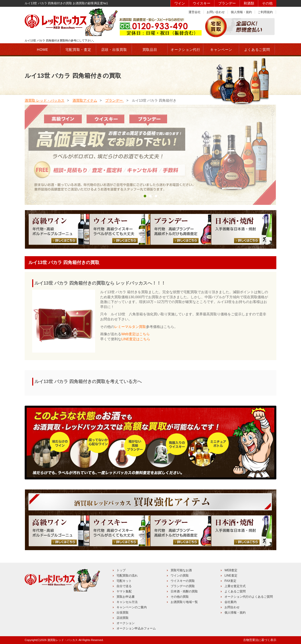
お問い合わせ (216, 12)
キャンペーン (221, 50)
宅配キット (124, 581)
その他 (267, 3)
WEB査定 (231, 570)
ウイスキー (202, 3)
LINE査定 (231, 576)
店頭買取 (123, 618)
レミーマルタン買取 (130, 327)
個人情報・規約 (241, 12)
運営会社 (195, 12)
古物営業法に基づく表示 (260, 640)
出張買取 (123, 613)
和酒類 (249, 3)
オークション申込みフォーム (136, 628)
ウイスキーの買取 (183, 581)
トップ (121, 570)
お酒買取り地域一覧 (184, 602)
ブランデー (227, 3)
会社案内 (231, 602)
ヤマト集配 (124, 591)
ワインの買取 (180, 576)
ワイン (180, 3)
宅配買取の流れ (127, 576)
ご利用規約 (265, 12)
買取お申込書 (126, 597)
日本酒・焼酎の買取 (184, 591)
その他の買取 (180, 597)
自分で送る (124, 586)
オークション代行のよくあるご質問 (249, 597)
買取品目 (150, 50)
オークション (126, 623)
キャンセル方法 (127, 602)
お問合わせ (232, 607)
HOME (43, 50)
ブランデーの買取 (183, 586)
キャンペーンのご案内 (132, 607)
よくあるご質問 (235, 591)
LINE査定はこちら (136, 339)
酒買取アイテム (85, 100)
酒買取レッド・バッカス (63, 640)
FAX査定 (230, 581)
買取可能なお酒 (181, 570)
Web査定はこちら (136, 334)
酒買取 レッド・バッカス (45, 100)
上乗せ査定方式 (235, 586)
